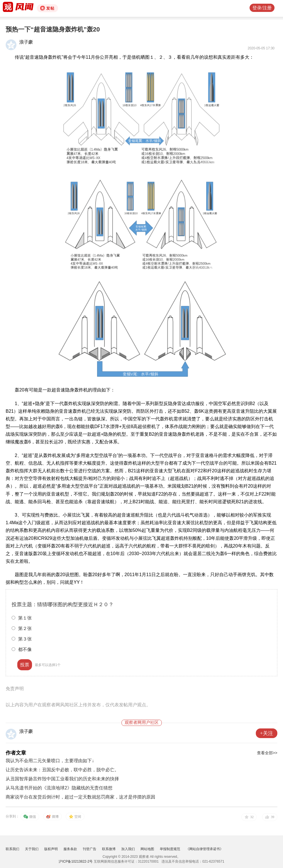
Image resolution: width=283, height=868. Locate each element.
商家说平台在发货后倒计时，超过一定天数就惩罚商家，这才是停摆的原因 (80, 797)
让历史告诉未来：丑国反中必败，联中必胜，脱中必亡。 (62, 770)
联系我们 (12, 849)
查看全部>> (267, 753)
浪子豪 (26, 42)
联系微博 (109, 849)
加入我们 (128, 849)
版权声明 (51, 849)
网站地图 (147, 849)
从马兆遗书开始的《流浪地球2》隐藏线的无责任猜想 (59, 788)
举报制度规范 (170, 849)
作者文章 (16, 753)
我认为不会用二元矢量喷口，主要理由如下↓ (50, 761)
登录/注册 (262, 8)
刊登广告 (90, 849)
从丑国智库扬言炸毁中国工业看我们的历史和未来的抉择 (62, 779)
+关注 (267, 733)
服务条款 (70, 849)
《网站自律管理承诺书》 (205, 849)
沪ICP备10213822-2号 (76, 861)
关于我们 (32, 849)
